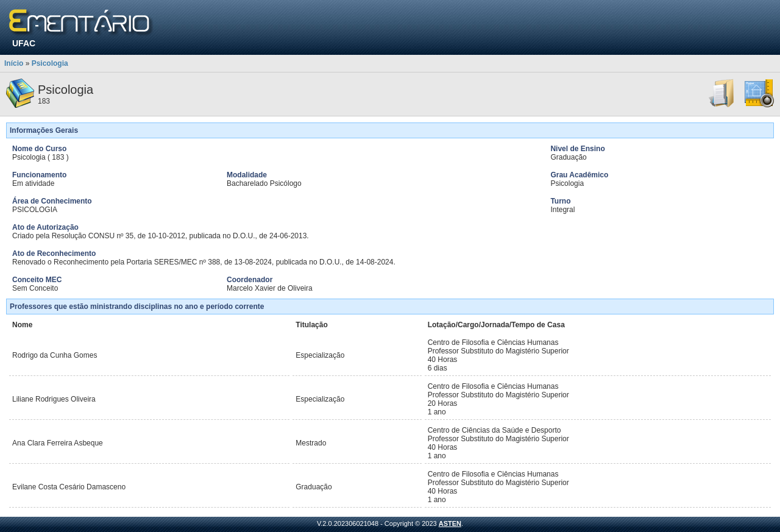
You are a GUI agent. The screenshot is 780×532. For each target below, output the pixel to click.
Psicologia (50, 63)
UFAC (24, 43)
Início (14, 63)
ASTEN (450, 523)
